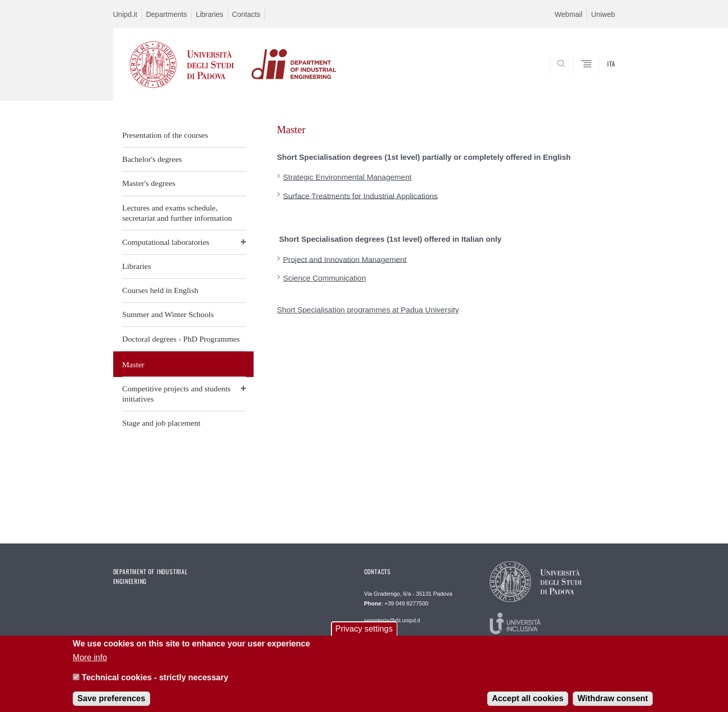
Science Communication (325, 278)
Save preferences (111, 704)
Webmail (569, 14)
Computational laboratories (166, 242)
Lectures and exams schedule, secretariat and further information (177, 213)
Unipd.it (125, 14)
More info (90, 663)
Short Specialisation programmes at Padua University (368, 310)
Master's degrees (149, 183)
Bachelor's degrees (152, 159)
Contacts (246, 14)
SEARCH (597, 76)
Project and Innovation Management (345, 259)
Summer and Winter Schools (168, 314)
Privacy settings (364, 634)
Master (133, 364)
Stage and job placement (162, 423)
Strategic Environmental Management (348, 177)
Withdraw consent (613, 704)
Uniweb (603, 14)
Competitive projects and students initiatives (177, 394)
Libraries (210, 14)
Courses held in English (161, 290)
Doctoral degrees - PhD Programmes (181, 339)
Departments (167, 14)
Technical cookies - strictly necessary (155, 683)
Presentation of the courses (165, 135)
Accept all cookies (528, 704)
